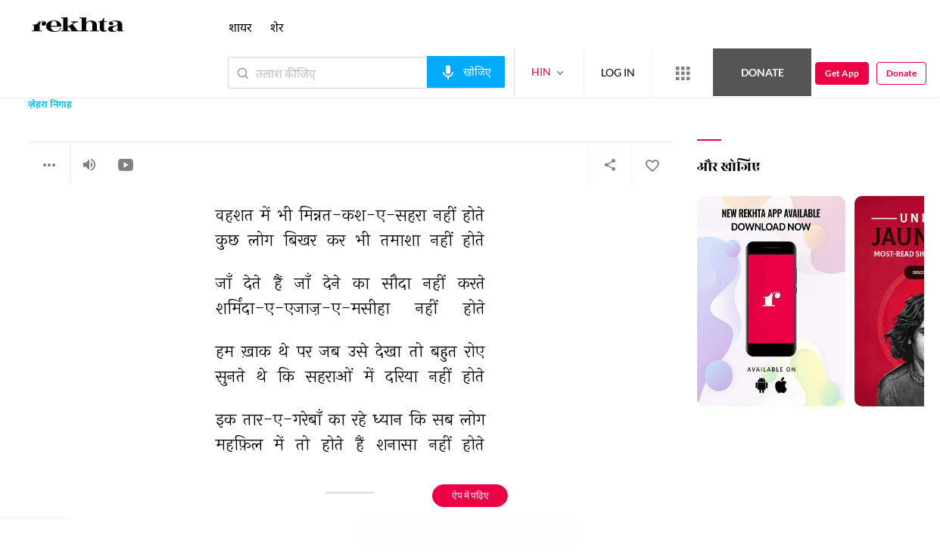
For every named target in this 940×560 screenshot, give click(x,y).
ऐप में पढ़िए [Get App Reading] (470, 495)
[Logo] (78, 27)
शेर (277, 27)
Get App (842, 73)
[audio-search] (466, 72)
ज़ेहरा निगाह (50, 106)
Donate (763, 72)
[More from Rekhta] (683, 73)
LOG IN (618, 72)
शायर (240, 27)
